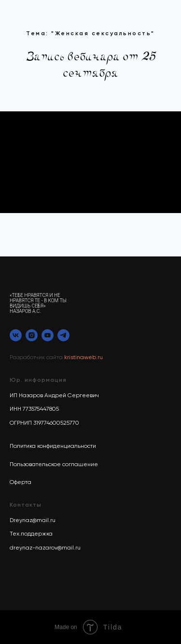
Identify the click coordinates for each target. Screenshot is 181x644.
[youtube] (48, 335)
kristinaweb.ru (84, 358)
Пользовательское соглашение (54, 465)
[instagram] (32, 335)
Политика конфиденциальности (53, 446)
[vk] (16, 335)
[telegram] (63, 335)
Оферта (21, 483)
